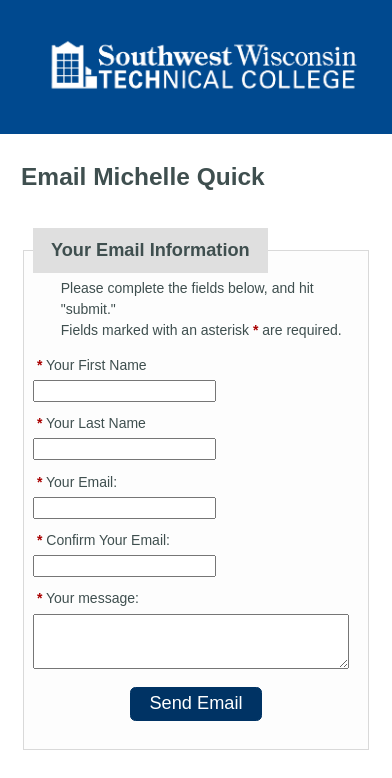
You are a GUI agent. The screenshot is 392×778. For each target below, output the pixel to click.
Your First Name (92, 365)
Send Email (195, 703)
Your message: (88, 598)
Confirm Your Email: (103, 540)
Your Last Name (91, 423)
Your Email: (77, 482)
